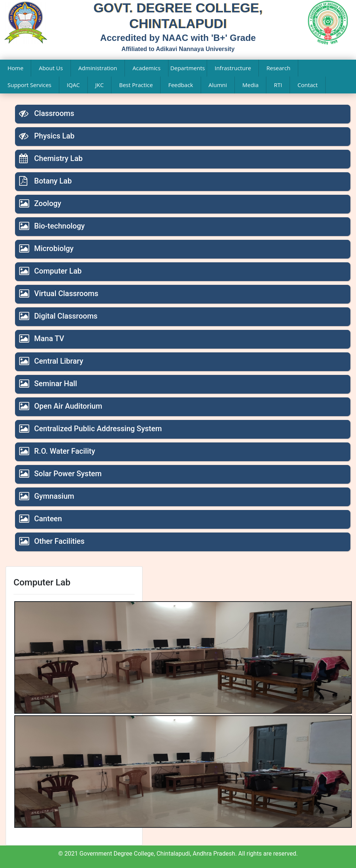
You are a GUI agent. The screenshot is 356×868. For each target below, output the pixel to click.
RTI (278, 85)
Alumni (218, 85)
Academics (146, 68)
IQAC (73, 85)
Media (250, 85)
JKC (100, 85)
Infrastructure (233, 68)
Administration (98, 68)
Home (15, 68)
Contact (308, 85)
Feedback (180, 85)
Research (278, 68)
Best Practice (136, 85)
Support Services (29, 85)
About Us (51, 68)
